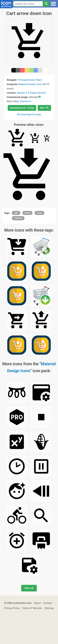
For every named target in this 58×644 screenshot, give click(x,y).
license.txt (26, 101)
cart (16, 213)
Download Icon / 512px (22, 108)
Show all (29, 588)
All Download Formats (29, 114)
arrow (27, 213)
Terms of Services (32, 608)
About (37, 603)
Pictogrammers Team (30, 80)
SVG (44, 108)
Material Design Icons (30, 84)
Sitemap (49, 608)
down (39, 213)
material (18, 218)
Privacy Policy (12, 608)
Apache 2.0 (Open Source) (31, 93)
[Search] (46, 4)
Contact (48, 603)
